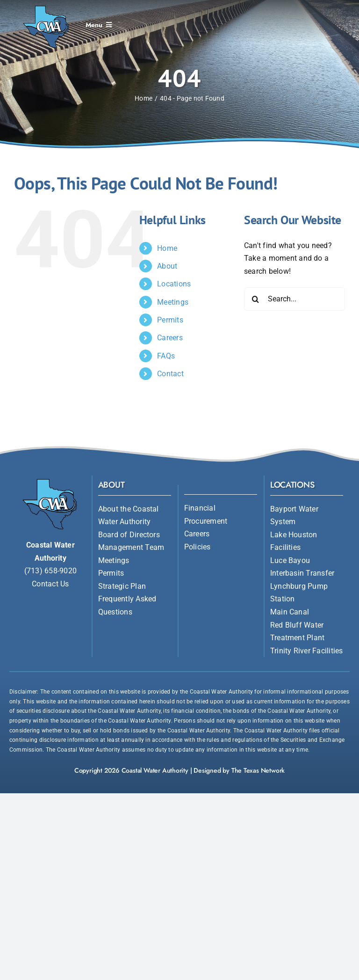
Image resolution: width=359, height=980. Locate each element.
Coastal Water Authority (155, 770)
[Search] (256, 299)
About (167, 266)
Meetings (173, 302)
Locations (174, 284)
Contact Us (50, 584)
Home (167, 248)
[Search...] (294, 299)
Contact (170, 374)
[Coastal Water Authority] (46, 6)
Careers (170, 338)
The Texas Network (258, 770)
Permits (170, 320)
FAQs (166, 356)
